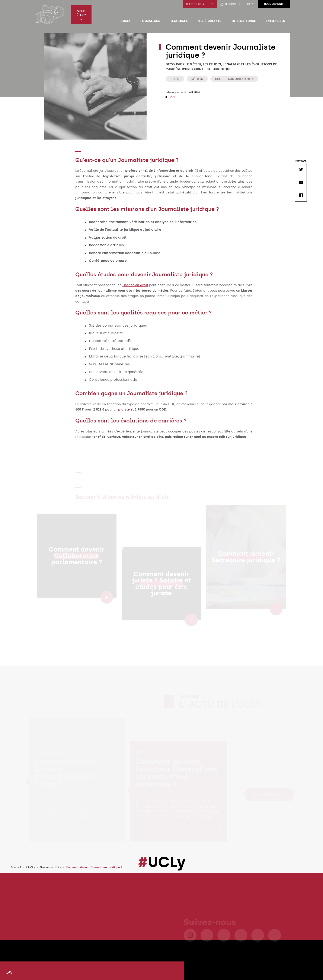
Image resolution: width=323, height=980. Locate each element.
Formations (150, 21)
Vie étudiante (210, 21)
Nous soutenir (274, 4)
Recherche (179, 21)
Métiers (197, 79)
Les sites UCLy (200, 4)
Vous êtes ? (81, 15)
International (244, 21)
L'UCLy (125, 21)
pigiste (124, 409)
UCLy (172, 97)
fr (251, 4)
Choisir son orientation (234, 79)
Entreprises (275, 21)
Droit (175, 79)
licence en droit (135, 285)
